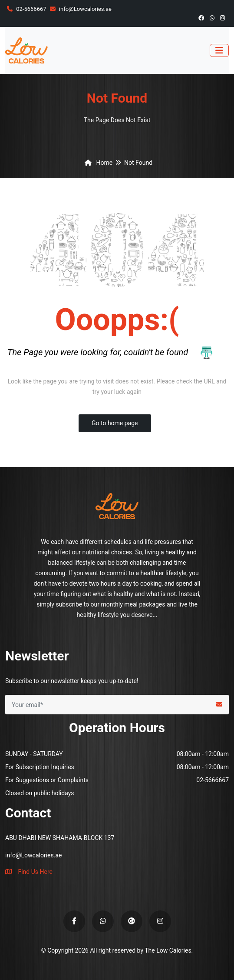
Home (97, 163)
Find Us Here (29, 872)
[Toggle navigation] (219, 50)
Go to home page (115, 423)
